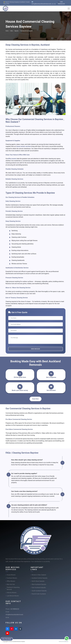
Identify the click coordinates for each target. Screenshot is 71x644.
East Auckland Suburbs (39, 588)
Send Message (35, 349)
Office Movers (11, 581)
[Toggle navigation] (69, 9)
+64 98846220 (15, 609)
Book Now (35, 399)
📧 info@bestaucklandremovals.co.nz (44, 3)
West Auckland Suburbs (39, 584)
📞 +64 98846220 (61, 3)
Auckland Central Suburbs (40, 578)
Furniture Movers (12, 578)
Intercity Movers (12, 593)
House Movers (11, 575)
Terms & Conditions (64, 642)
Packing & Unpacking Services (13, 588)
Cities (12, 31)
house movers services (24, 146)
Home (7, 31)
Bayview (17, 31)
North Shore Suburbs (38, 581)
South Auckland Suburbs (39, 591)
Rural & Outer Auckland (39, 594)
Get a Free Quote (7, 639)
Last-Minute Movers (13, 596)
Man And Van (11, 584)
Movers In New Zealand (39, 575)
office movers (12, 159)
